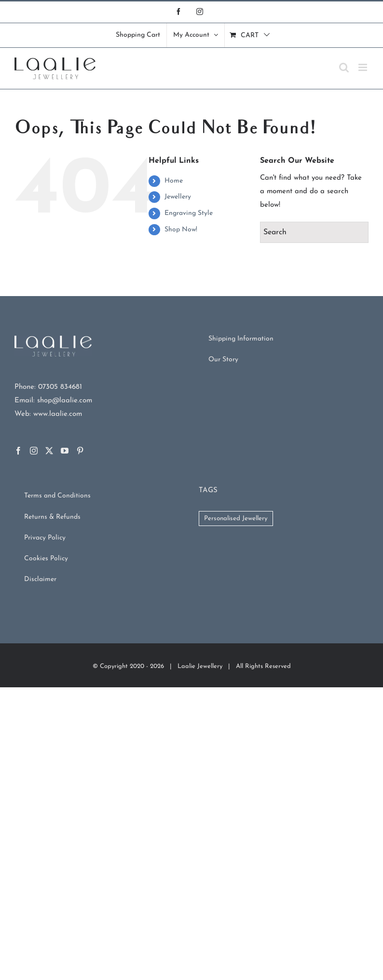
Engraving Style (189, 213)
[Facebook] (18, 451)
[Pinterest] (80, 451)
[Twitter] (49, 451)
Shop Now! (181, 230)
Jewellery (178, 197)
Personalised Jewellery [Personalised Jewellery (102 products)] (236, 518)
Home (174, 181)
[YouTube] (65, 451)
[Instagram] (34, 451)
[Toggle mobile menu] (363, 67)
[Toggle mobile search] (344, 67)
